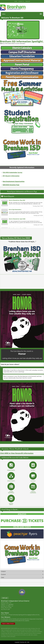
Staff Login (5, 598)
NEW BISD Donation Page (11, 185)
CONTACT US (21, 1)
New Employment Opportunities (14, 181)
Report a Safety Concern (8, 624)
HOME (16, 1)
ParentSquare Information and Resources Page (22, 197)
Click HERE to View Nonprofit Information (17, 458)
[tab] (22, 577)
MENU (4, 14)
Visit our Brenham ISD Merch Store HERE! (16, 243)
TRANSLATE (28, 1)
